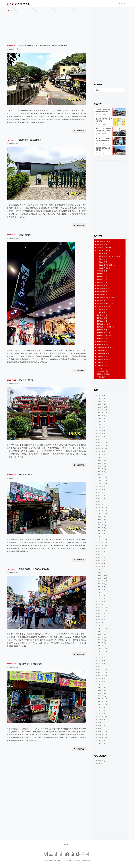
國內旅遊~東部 (102, 329)
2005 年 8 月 (102, 742)
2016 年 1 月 (102, 624)
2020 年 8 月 (102, 489)
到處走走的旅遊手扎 (56, 860)
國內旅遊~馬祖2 (103, 341)
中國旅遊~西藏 (102, 293)
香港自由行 (101, 376)
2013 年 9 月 (102, 677)
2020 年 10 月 (103, 483)
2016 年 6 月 (102, 612)
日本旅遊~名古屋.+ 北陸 (105, 358)
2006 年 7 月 (102, 721)
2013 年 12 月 (103, 668)
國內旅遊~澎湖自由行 (104, 335)
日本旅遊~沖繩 (102, 364)
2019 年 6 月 (102, 524)
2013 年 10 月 (103, 674)
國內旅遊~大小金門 (104, 323)
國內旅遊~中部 (14, 49)
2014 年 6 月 (102, 654)
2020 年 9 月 (102, 486)
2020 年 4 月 (102, 497)
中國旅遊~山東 (102, 258)
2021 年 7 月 (102, 456)
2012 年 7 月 (102, 713)
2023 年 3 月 (102, 397)
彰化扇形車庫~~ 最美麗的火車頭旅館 (34, 569)
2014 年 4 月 (102, 660)
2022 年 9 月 (102, 415)
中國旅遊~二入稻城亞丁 (105, 246)
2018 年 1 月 (102, 571)
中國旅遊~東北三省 (104, 267)
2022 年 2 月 (102, 435)
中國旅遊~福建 (102, 285)
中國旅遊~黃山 (102, 311)
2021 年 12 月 (103, 441)
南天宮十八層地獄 (26, 380)
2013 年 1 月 (102, 695)
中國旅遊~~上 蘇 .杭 (104, 240)
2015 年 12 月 (103, 627)
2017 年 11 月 (103, 577)
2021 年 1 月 (102, 474)
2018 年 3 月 (102, 565)
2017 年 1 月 (102, 604)
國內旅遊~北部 (102, 317)
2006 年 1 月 (102, 727)
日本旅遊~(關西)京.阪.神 (105, 346)
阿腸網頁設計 (86, 860)
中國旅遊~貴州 (102, 299)
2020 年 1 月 (102, 503)
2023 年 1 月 (102, 403)
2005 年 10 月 (103, 736)
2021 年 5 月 (102, 462)
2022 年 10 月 (103, 412)
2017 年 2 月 (102, 601)
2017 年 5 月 (102, 592)
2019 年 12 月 (103, 506)
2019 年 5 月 (102, 527)
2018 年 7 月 (102, 553)
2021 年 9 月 (102, 450)
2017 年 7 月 (102, 586)
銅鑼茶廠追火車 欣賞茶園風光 (31, 140)
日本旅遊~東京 (102, 361)
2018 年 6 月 (102, 556)
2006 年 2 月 (102, 724)
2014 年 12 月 (103, 648)
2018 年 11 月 (103, 542)
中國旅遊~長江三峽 (104, 305)
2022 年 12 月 (103, 406)
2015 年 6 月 (102, 633)
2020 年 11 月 (103, 480)
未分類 (100, 367)
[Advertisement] (46, 28)
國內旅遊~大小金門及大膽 (106, 326)
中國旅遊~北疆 (102, 252)
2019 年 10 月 (103, 512)
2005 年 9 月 (102, 739)
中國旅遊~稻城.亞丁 (104, 288)
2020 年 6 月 (102, 494)
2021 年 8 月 (102, 453)
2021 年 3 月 (102, 468)
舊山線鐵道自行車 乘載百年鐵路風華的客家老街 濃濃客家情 (43, 46)
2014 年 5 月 (102, 657)
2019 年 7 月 (102, 521)
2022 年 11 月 (103, 409)
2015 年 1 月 (102, 645)
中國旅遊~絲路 (102, 290)
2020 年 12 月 (103, 477)
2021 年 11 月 (103, 444)
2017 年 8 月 (102, 583)
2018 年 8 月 (102, 550)
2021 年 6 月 (102, 459)
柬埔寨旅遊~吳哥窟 (104, 370)
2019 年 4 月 (102, 530)
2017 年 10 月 (103, 580)
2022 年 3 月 (102, 433)
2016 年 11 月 (103, 609)
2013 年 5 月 (102, 686)
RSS (67, 843)
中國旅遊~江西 (102, 279)
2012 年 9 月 (102, 707)
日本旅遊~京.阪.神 (103, 352)
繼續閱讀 (80, 131)
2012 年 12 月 (103, 698)
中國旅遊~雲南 (102, 308)
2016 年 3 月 (102, 618)
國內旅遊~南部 (14, 238)
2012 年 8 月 (102, 710)
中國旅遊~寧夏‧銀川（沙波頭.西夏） (110, 255)
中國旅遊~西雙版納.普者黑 (106, 296)
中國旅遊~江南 (102, 273)
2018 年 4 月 (102, 562)
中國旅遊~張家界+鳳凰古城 (106, 264)
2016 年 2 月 (102, 621)
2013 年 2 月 (102, 692)
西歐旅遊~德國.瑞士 (104, 373)
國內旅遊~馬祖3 (103, 344)
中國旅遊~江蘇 (102, 276)
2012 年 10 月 (103, 704)
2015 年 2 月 (102, 642)
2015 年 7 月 (102, 630)
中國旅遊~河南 (102, 282)
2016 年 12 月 (103, 606)
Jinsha (70, 860)
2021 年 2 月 (102, 471)
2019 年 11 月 (103, 509)
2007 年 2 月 (102, 719)
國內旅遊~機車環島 (104, 332)
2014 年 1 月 (102, 665)
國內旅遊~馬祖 (102, 338)
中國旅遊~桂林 (102, 270)
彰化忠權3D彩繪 (26, 475)
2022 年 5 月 (102, 427)
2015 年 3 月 (102, 639)
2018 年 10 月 (103, 545)
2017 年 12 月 (103, 574)
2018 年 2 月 (102, 568)
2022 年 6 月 (102, 424)
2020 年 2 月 (102, 500)
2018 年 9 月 (102, 548)
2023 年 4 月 (102, 394)
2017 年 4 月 (102, 595)
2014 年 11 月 (103, 651)
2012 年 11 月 (103, 701)
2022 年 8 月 (102, 418)
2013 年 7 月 (102, 683)
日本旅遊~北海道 (103, 355)
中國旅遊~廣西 (102, 261)
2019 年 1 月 (102, 536)
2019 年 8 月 (102, 518)
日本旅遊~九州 (102, 349)
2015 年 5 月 (102, 636)
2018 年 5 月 (102, 559)
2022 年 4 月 (102, 430)
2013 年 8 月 (102, 680)
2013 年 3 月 (102, 689)
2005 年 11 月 (103, 733)
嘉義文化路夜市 (26, 235)
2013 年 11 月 (103, 671)
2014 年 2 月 (102, 663)
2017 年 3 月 (102, 598)
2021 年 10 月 (103, 447)
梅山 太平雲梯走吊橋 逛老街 (31, 664)
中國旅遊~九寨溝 (103, 243)
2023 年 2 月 (102, 400)
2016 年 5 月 (102, 615)
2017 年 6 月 (102, 589)
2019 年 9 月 (102, 515)
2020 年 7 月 (102, 491)
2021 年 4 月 (102, 465)
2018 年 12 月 (103, 539)
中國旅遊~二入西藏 (104, 249)
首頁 (12, 11)
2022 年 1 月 (102, 438)
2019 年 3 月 (102, 533)
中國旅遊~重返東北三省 (105, 302)
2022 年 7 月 (102, 421)
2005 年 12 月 (103, 730)
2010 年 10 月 (103, 716)
